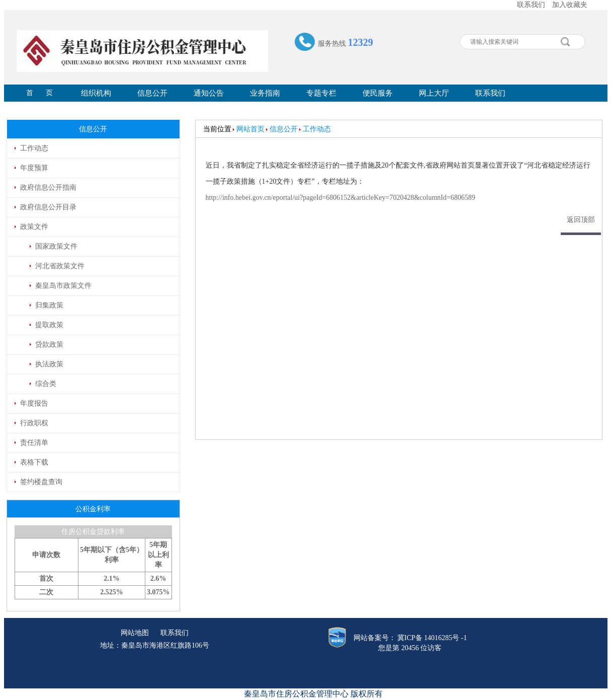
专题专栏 (321, 93)
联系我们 (531, 5)
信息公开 (152, 93)
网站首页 (250, 129)
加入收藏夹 (570, 5)
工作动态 (317, 129)
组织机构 (96, 93)
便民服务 (378, 93)
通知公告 (209, 93)
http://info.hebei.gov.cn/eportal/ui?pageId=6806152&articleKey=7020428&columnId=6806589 (340, 198)
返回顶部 (581, 220)
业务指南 (265, 93)
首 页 (39, 93)
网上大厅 (434, 93)
